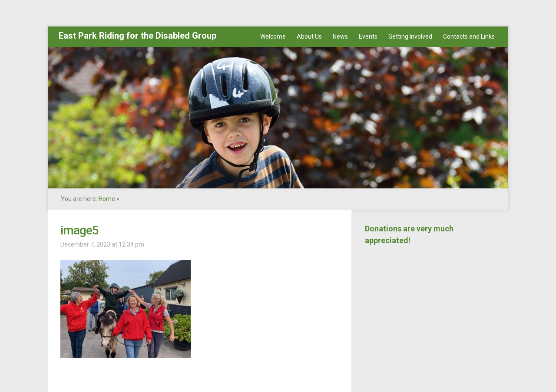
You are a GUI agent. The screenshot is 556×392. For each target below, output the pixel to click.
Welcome (273, 36)
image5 (79, 230)
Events (368, 36)
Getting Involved (410, 36)
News (340, 36)
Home (107, 199)
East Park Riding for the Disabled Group (137, 36)
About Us (309, 36)
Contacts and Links (469, 36)
